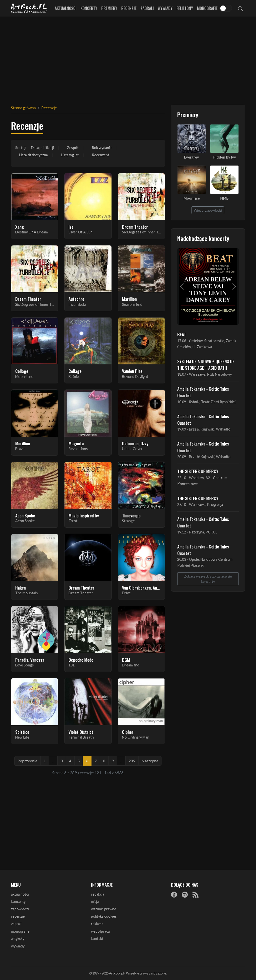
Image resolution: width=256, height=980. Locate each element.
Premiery (109, 8)
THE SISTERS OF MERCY (198, 471)
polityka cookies (104, 916)
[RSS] (195, 895)
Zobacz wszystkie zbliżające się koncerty (208, 579)
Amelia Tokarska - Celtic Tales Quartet (203, 392)
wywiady (18, 946)
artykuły (18, 939)
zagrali (16, 924)
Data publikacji (42, 148)
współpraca (100, 931)
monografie (20, 931)
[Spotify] (185, 895)
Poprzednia (27, 761)
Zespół (73, 148)
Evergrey (191, 157)
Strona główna (23, 108)
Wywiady (165, 8)
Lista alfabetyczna (33, 155)
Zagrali (147, 8)
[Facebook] (174, 895)
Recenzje (129, 8)
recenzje (18, 916)
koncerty (18, 901)
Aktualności (66, 8)
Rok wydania (102, 148)
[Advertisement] (128, 58)
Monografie (207, 8)
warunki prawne (104, 909)
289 (132, 761)
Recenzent (101, 155)
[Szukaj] (240, 8)
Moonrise (192, 198)
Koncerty (89, 8)
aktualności (20, 894)
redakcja (98, 894)
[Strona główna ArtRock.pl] (29, 8)
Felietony (185, 8)
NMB (224, 198)
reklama (97, 924)
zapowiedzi (20, 909)
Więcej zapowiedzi (208, 210)
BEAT (182, 334)
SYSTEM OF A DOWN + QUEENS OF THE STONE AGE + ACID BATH (206, 364)
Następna (150, 761)
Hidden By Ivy (224, 157)
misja (95, 901)
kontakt (97, 939)
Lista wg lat (70, 155)
